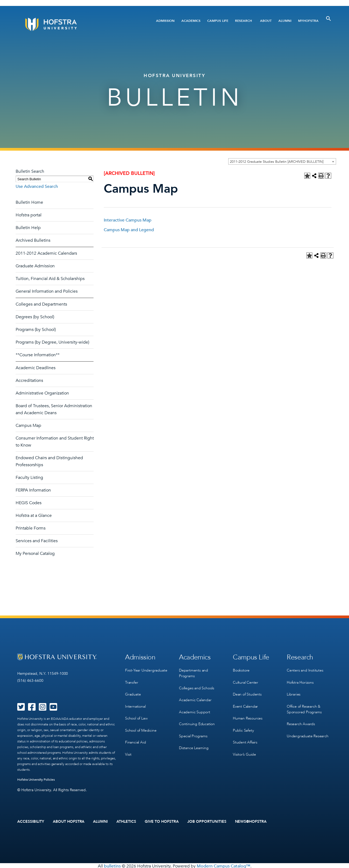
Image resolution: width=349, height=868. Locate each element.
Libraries (294, 691)
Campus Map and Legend (129, 230)
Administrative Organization (42, 393)
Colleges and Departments (41, 304)
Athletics (126, 821)
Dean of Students (247, 691)
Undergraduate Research (308, 730)
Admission (165, 21)
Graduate (133, 691)
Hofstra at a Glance (34, 516)
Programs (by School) (36, 330)
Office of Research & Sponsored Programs (304, 705)
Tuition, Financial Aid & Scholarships (50, 279)
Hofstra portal (29, 215)
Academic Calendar (195, 697)
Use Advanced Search (37, 186)
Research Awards (301, 719)
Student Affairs (245, 735)
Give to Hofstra (162, 821)
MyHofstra (308, 21)
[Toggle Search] (329, 19)
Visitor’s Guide (244, 746)
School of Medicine (141, 724)
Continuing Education (197, 719)
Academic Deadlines (36, 368)
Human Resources (248, 713)
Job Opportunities (207, 821)
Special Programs (193, 730)
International (135, 702)
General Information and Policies (47, 291)
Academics (191, 21)
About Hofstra (69, 821)
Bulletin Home (29, 202)
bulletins (112, 865)
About (266, 21)
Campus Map (28, 426)
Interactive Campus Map (128, 220)
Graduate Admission (35, 266)
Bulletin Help (28, 228)
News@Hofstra (251, 821)
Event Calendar (245, 702)
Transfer (132, 680)
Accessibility (31, 821)
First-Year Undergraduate (146, 669)
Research (243, 21)
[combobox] (282, 161)
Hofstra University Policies (36, 780)
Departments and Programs (193, 672)
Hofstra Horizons (300, 680)
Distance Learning (194, 741)
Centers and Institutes (305, 669)
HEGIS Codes (29, 503)
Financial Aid (135, 735)
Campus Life (218, 21)
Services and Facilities (37, 541)
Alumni (285, 21)
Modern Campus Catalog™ (224, 865)
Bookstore (241, 669)
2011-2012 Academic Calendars (46, 253)
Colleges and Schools (197, 686)
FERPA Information (33, 490)
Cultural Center (246, 680)
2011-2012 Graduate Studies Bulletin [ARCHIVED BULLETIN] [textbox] (277, 162)
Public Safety (243, 724)
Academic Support (195, 708)
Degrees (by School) (35, 317)
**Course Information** (38, 355)
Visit (128, 746)
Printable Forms (31, 528)
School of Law (136, 713)
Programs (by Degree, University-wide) (52, 342)
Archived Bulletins (33, 240)
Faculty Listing (29, 478)
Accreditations (29, 381)
